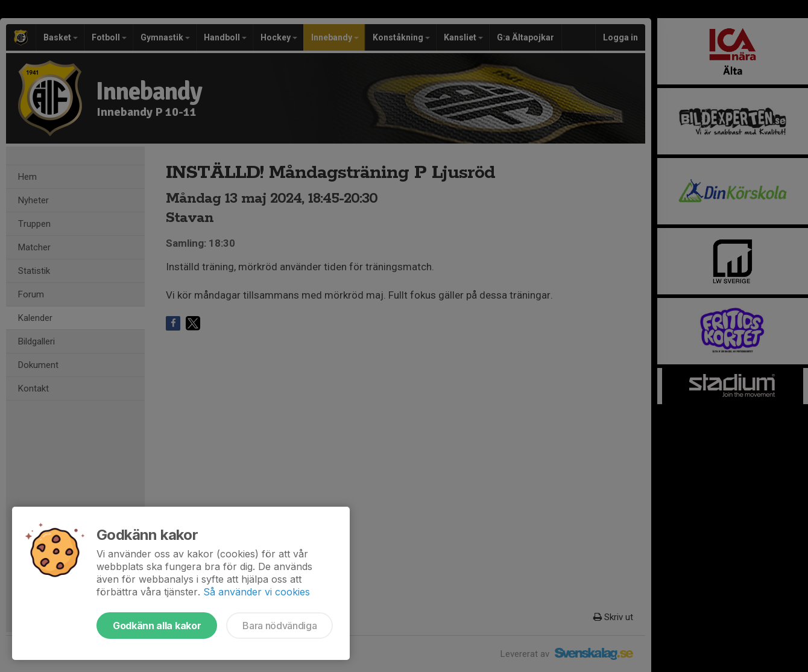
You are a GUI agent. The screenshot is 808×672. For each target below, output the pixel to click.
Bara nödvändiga (279, 626)
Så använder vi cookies (257, 592)
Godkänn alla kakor (157, 626)
